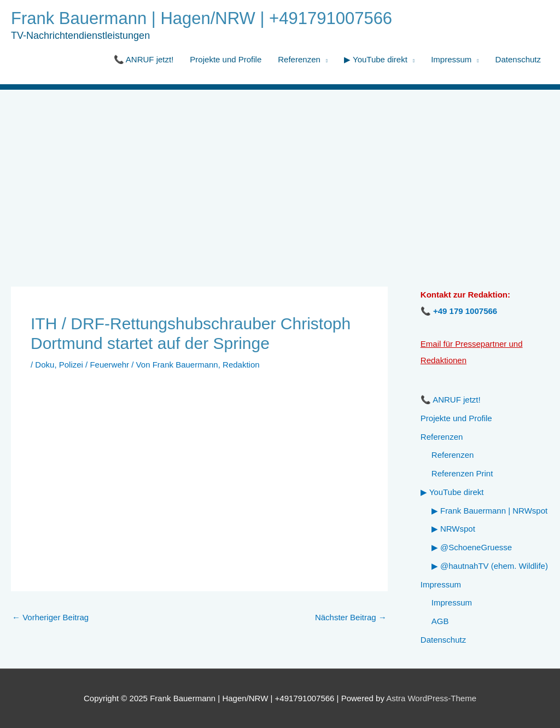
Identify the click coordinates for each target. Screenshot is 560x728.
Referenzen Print (462, 473)
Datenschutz (518, 59)
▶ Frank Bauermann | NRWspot (489, 511)
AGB (440, 621)
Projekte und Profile (226, 59)
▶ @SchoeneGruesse (472, 547)
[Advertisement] (280, 172)
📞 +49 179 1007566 (459, 311)
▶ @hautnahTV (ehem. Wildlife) (490, 566)
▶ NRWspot (453, 529)
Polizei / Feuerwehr (94, 365)
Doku (45, 365)
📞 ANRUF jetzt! (144, 59)
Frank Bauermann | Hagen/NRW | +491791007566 (202, 18)
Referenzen (299, 59)
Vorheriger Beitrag (50, 617)
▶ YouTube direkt (376, 59)
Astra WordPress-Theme (431, 698)
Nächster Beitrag (351, 617)
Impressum (451, 59)
